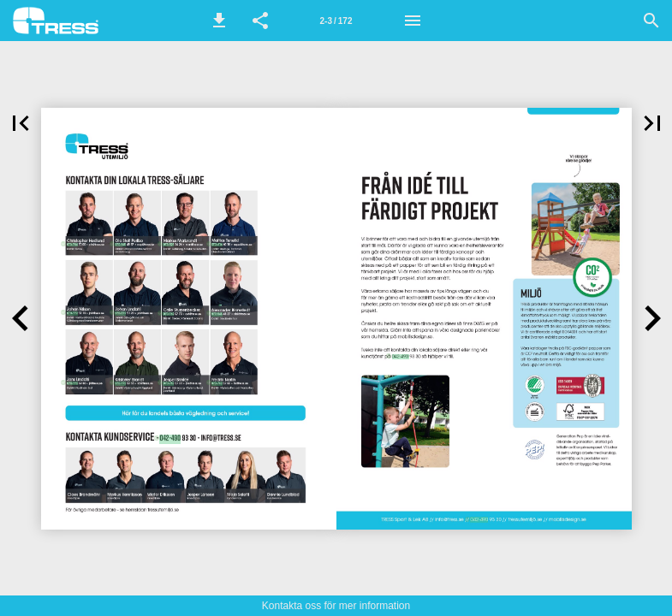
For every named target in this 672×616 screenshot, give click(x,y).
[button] (219, 21)
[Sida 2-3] (336, 21)
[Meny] (413, 21)
